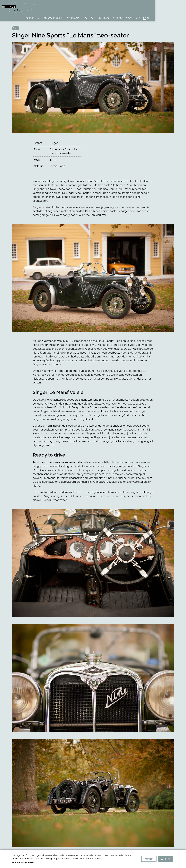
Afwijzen (149, 859)
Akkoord (166, 859)
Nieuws (125, 18)
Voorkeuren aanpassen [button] (24, 862)
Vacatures (154, 18)
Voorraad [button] (93, 18)
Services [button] (53, 18)
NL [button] (167, 18)
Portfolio (111, 18)
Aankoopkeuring (73, 18)
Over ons (138, 18)
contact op (113, 496)
